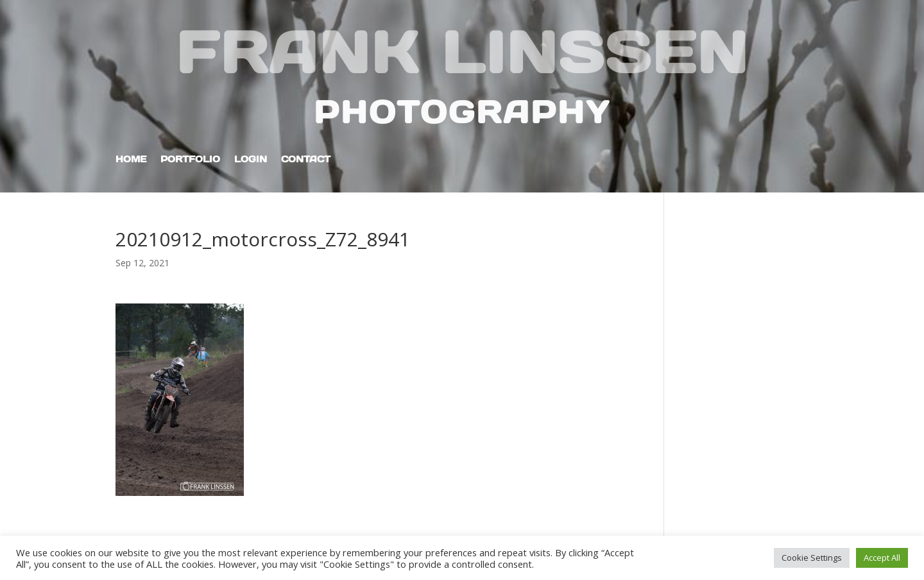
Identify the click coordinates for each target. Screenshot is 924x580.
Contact (306, 159)
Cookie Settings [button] (812, 558)
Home (131, 159)
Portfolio (190, 159)
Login (251, 159)
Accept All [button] (882, 558)
